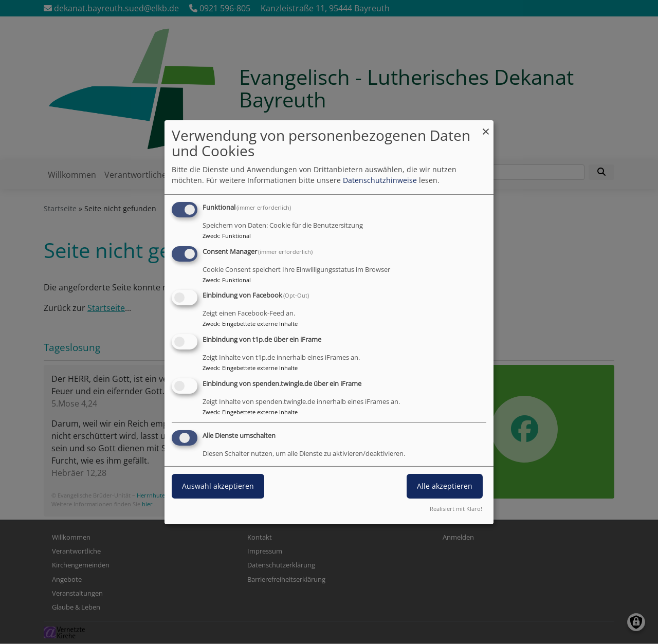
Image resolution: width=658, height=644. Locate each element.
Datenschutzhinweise (380, 180)
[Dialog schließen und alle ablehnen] (486, 126)
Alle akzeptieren (445, 486)
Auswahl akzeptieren (218, 486)
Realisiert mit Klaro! (456, 509)
